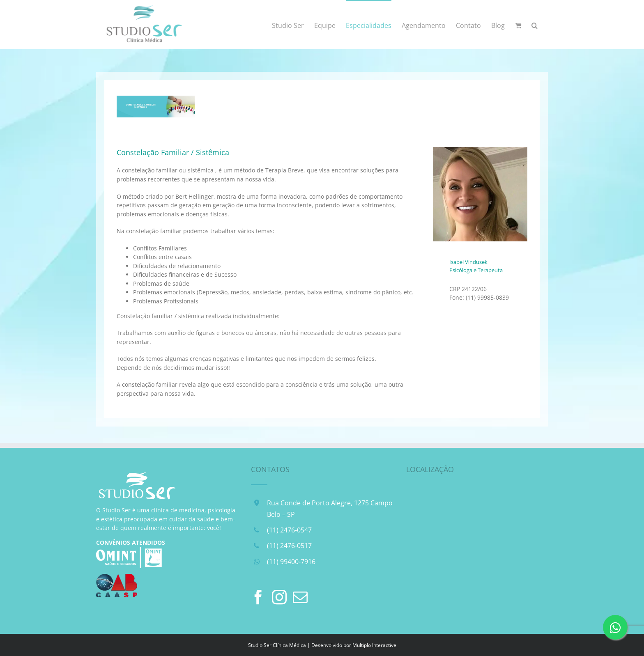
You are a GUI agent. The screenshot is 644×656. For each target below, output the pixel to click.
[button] (535, 25)
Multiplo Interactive (374, 645)
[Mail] (300, 597)
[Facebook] (258, 597)
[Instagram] (279, 597)
